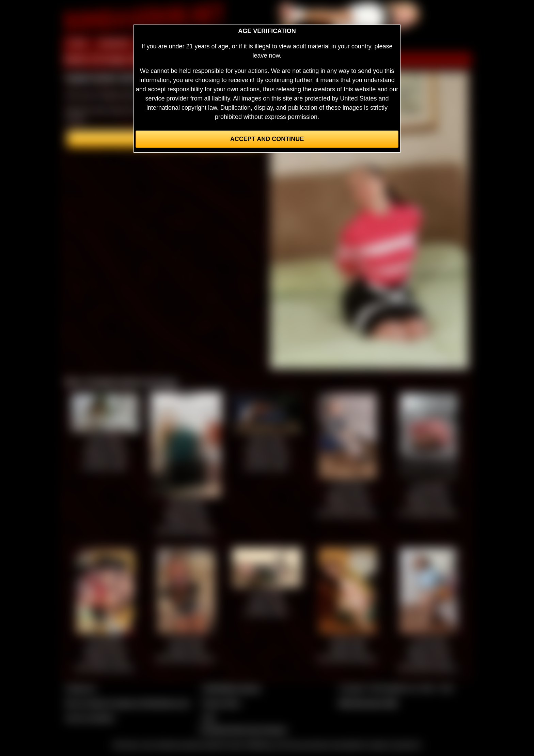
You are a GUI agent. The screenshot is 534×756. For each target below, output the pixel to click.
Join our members (90, 718)
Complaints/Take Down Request (243, 730)
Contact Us (81, 689)
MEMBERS (115, 44)
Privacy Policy (221, 703)
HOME (77, 44)
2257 (209, 718)
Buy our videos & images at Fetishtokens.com (128, 703)
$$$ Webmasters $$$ (368, 703)
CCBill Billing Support (231, 689)
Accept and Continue (267, 139)
